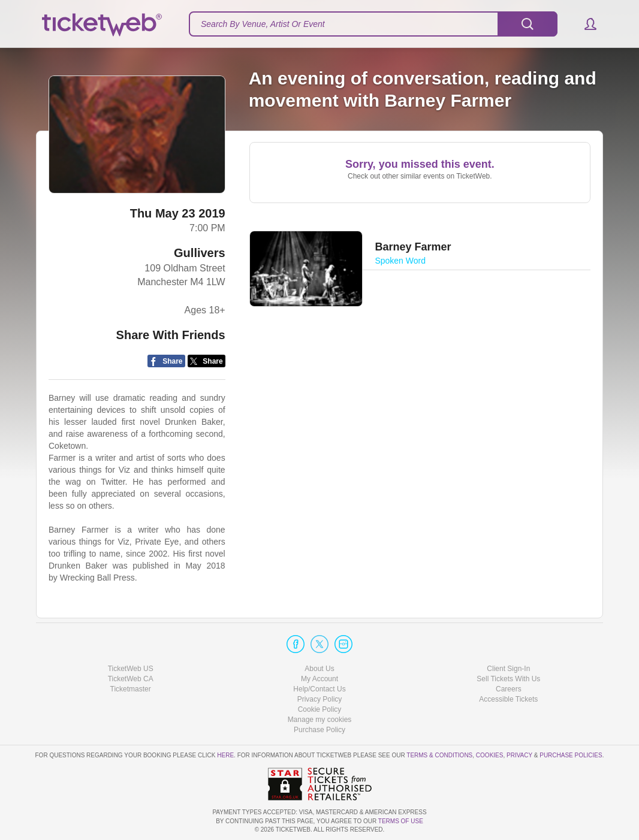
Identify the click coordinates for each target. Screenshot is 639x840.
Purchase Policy (319, 730)
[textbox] (373, 24)
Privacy (519, 755)
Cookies (490, 755)
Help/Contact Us (319, 689)
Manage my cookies (320, 720)
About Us (319, 669)
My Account (319, 679)
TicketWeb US (131, 669)
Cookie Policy (320, 709)
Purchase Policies (571, 755)
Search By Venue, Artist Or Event (263, 24)
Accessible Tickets (508, 699)
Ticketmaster (131, 689)
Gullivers (200, 253)
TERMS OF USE (401, 821)
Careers (509, 689)
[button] (585, 24)
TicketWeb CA (131, 679)
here (225, 755)
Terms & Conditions (439, 755)
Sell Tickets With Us (508, 679)
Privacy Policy (320, 699)
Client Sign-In (508, 669)
